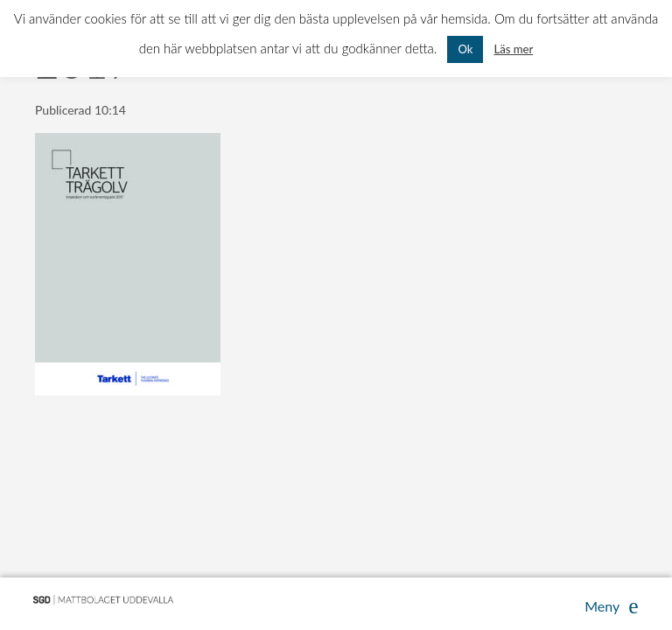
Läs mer (513, 49)
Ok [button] (465, 49)
